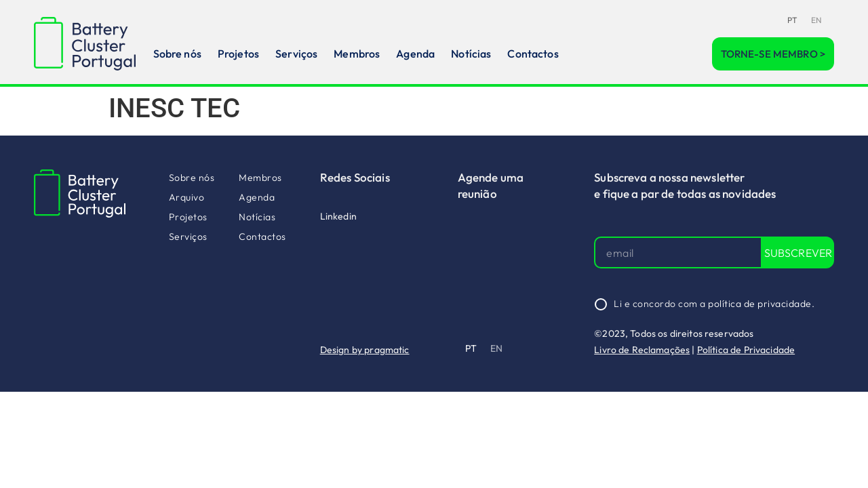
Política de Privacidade (746, 350)
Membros (357, 54)
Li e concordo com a (714, 304)
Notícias (471, 54)
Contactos (533, 54)
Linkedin (338, 216)
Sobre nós (177, 54)
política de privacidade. (761, 304)
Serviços (296, 54)
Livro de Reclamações (642, 350)
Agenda (415, 54)
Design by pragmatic (365, 350)
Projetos (238, 54)
